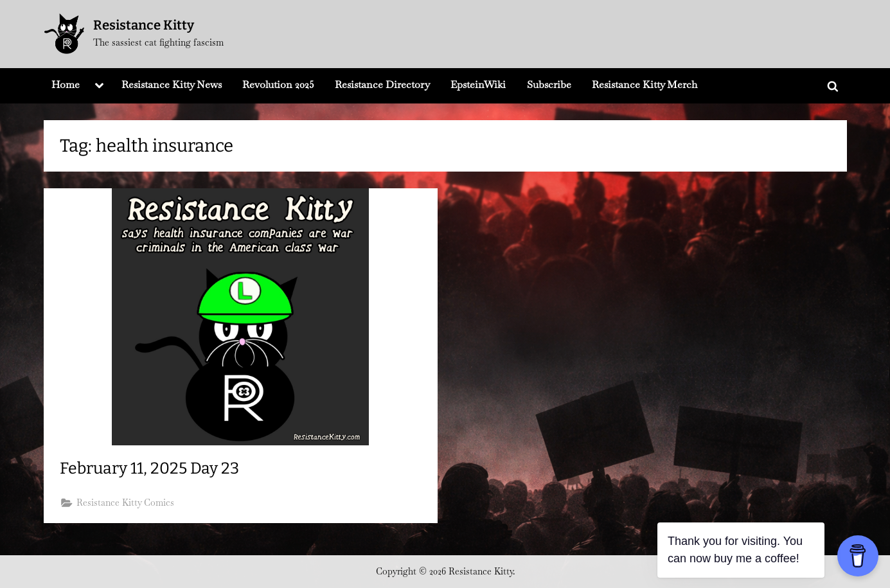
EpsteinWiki (478, 85)
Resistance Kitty (144, 25)
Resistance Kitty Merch (645, 85)
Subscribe (549, 85)
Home (66, 85)
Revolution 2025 (278, 85)
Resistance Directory (382, 85)
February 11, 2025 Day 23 (149, 468)
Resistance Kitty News (172, 85)
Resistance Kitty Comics (125, 503)
